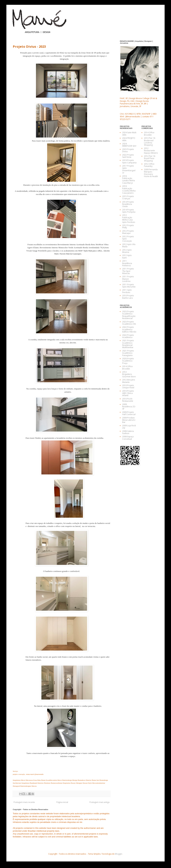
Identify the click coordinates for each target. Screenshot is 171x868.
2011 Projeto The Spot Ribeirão (128, 271)
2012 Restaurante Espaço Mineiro (151, 151)
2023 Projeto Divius (128, 150)
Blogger (119, 854)
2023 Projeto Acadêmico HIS (129, 323)
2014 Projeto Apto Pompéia (129, 211)
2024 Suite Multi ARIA (129, 134)
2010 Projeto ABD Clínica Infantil (128, 393)
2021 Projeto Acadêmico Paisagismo (128, 353)
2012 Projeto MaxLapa (128, 232)
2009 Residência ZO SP (129, 407)
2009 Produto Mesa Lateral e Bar (129, 420)
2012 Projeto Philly (128, 226)
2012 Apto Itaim (127, 256)
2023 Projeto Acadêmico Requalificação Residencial (129, 315)
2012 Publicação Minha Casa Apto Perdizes (129, 219)
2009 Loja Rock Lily (129, 427)
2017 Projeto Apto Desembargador (129, 169)
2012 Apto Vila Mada (129, 245)
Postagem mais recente (24, 802)
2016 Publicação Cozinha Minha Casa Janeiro (129, 190)
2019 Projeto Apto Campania (129, 161)
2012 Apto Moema (127, 251)
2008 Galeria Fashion (128, 432)
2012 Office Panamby (149, 165)
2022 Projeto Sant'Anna (128, 156)
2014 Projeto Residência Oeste (128, 204)
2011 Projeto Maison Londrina (128, 279)
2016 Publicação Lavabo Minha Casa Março (129, 179)
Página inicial (62, 802)
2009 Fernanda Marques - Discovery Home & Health (151, 173)
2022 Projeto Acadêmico (128, 336)
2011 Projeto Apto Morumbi (129, 286)
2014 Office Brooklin (127, 367)
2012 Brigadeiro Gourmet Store (129, 374)
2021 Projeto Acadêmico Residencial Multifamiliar (128, 344)
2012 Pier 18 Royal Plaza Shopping (150, 158)
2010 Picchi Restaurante (128, 400)
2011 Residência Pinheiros (127, 263)
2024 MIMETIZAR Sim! (129, 145)
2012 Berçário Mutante (129, 381)
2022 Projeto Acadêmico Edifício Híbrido (129, 329)
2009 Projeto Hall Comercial (129, 413)
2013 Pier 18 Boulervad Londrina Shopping (150, 142)
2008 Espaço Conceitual (128, 438)
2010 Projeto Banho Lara (128, 297)
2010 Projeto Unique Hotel (128, 386)
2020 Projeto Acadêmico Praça (128, 361)
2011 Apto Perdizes (127, 291)
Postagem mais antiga (99, 802)
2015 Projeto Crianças (128, 197)
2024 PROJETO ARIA (129, 139)
